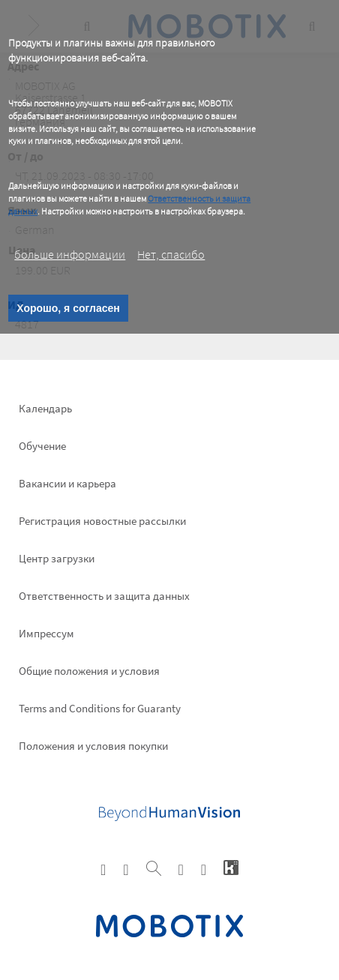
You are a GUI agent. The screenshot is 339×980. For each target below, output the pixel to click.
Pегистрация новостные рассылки (102, 521)
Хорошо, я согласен (68, 308)
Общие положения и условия (89, 671)
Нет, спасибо (171, 254)
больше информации (70, 254)
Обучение (42, 446)
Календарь (45, 408)
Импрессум (46, 633)
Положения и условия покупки (93, 746)
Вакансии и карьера (67, 483)
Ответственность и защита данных (104, 596)
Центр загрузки (57, 558)
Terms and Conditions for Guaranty (100, 708)
